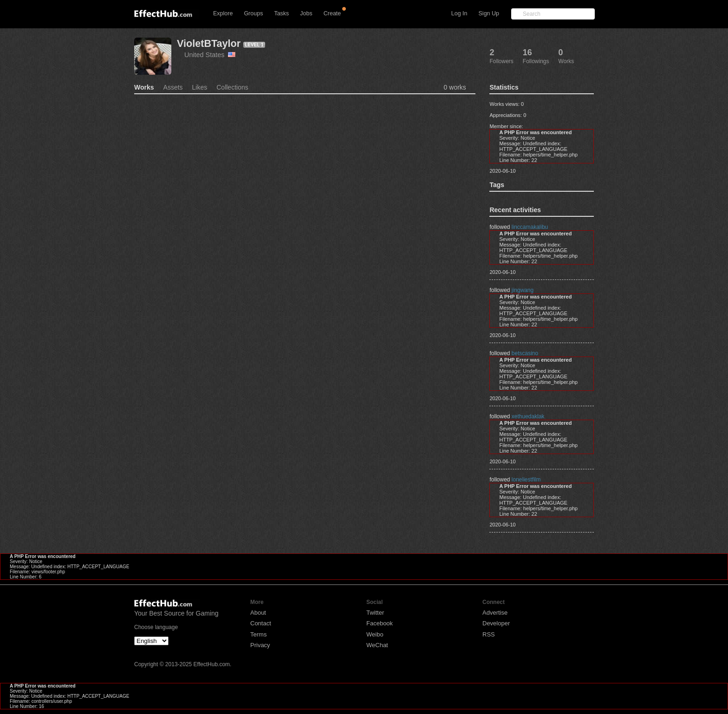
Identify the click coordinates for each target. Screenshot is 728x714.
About (258, 613)
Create (332, 13)
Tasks (281, 13)
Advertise (495, 613)
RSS (489, 634)
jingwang (523, 290)
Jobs (306, 13)
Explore (223, 13)
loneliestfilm (526, 480)
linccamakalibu (530, 227)
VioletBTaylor (209, 43)
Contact (261, 623)
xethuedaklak (528, 416)
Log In (459, 13)
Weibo (375, 634)
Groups (253, 13)
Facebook (380, 623)
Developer (496, 623)
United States (210, 55)
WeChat (377, 645)
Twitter (375, 613)
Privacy (260, 645)
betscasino (525, 353)
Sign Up (489, 13)
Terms (258, 634)
